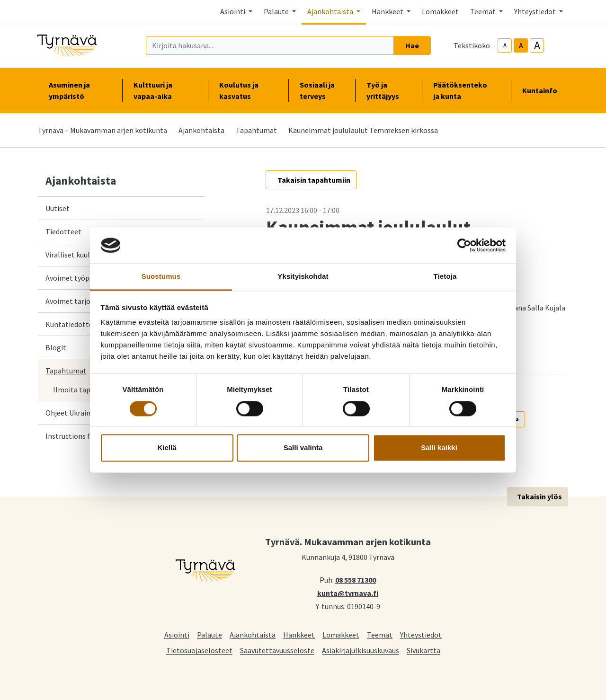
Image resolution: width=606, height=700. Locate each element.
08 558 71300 (356, 579)
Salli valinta (303, 448)
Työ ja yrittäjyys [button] (388, 90)
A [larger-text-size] (537, 45)
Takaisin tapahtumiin (314, 180)
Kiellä (167, 448)
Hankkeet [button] (388, 11)
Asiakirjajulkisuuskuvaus (361, 650)
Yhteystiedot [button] (536, 11)
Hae (412, 45)
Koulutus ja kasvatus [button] (248, 90)
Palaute (209, 634)
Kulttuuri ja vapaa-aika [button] (165, 90)
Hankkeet (299, 634)
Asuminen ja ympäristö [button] (80, 90)
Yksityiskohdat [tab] (303, 277)
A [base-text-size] (521, 45)
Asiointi (177, 634)
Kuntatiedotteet (73, 324)
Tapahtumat (256, 130)
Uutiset (58, 208)
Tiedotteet (63, 231)
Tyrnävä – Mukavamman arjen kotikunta (102, 130)
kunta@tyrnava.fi (348, 593)
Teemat (380, 634)
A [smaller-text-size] (505, 45)
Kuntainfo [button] (544, 90)
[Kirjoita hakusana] (270, 45)
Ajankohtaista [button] (331, 11)
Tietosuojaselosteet (199, 650)
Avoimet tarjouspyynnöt (85, 301)
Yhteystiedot (421, 634)
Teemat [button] (484, 11)
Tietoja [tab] (445, 277)
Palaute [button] (277, 11)
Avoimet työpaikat (76, 278)
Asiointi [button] (233, 11)
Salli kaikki (439, 448)
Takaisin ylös (539, 496)
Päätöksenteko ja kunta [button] (466, 90)
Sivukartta (423, 650)
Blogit (56, 347)
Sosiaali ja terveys (317, 90)
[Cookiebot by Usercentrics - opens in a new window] (464, 245)
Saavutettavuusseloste (277, 650)
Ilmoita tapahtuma (85, 390)
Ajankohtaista (201, 130)
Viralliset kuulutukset (80, 255)
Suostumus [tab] (161, 277)
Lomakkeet (440, 11)
